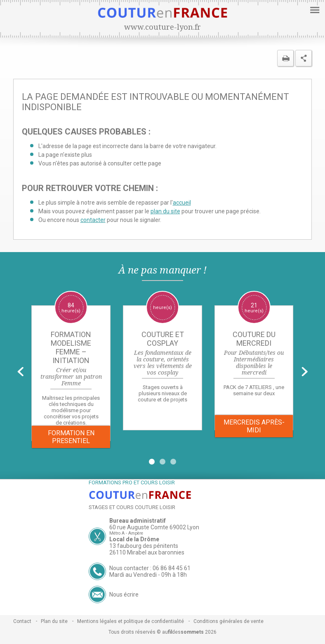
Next (305, 372)
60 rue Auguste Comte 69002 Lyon (154, 527)
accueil (182, 203)
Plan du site (54, 621)
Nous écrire (124, 594)
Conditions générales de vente (228, 621)
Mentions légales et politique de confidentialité (131, 621)
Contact (22, 621)
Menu (314, 9)
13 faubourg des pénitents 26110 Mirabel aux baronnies (147, 549)
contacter (93, 220)
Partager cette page (304, 58)
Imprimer (285, 58)
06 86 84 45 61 (172, 568)
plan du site (165, 211)
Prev (20, 372)
